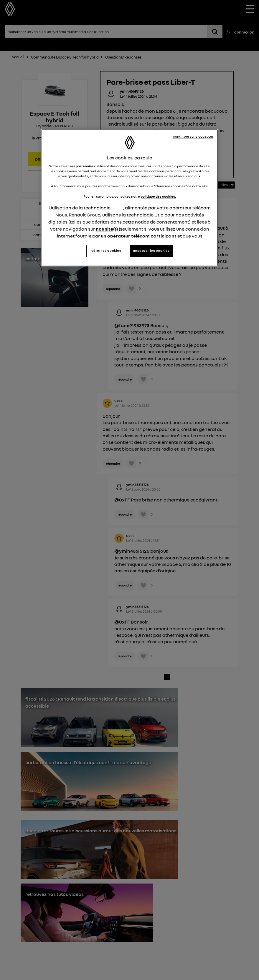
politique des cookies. (158, 196)
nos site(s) (107, 229)
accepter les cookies (151, 251)
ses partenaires (82, 166)
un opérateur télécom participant (139, 236)
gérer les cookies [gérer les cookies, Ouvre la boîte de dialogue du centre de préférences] (106, 251)
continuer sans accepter (193, 136)
